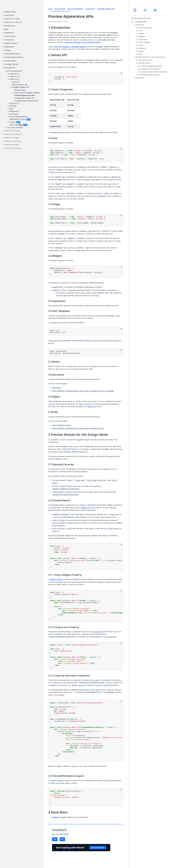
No (62, 839)
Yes (55, 839)
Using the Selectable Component (154, 72)
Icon (140, 31)
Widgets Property (56, 579)
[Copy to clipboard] (121, 73)
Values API (92, 406)
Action (141, 45)
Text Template (145, 42)
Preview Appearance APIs (141, 18)
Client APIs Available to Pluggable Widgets (70, 47)
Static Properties (145, 28)
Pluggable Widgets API (106, 9)
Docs (50, 9)
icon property (98, 632)
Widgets (142, 36)
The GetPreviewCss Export (149, 75)
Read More (140, 78)
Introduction (141, 22)
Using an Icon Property (151, 69)
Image (141, 33)
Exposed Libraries (146, 60)
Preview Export (145, 63)
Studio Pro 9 (90, 9)
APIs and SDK (60, 9)
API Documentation (75, 9)
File (141, 54)
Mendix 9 (55, 817)
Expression (143, 39)
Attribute (142, 48)
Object (141, 51)
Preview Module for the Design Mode (150, 57)
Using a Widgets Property (152, 66)
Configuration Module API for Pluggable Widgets (82, 42)
